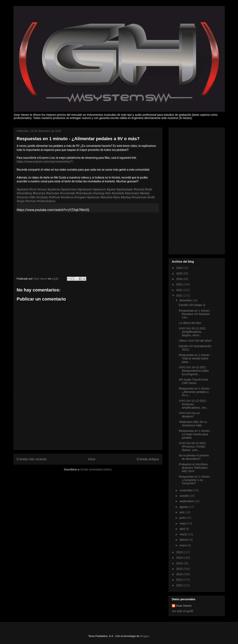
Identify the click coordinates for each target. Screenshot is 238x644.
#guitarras (54, 189)
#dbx (33, 197)
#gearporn (99, 189)
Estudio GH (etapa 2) (192, 305)
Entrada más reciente (32, 459)
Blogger (144, 636)
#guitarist (23, 189)
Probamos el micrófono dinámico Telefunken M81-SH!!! (193, 468)
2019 (180, 558)
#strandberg (24, 193)
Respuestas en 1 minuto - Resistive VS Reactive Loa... (195, 314)
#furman (31, 201)
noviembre (187, 490)
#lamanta (107, 197)
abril (183, 529)
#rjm (108, 193)
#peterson (94, 197)
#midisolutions (46, 201)
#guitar (111, 189)
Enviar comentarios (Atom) (96, 469)
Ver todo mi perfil (182, 611)
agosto (184, 507)
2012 (180, 585)
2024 (180, 279)
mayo (183, 523)
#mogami (80, 197)
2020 (180, 552)
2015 (180, 569)
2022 (180, 290)
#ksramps (39, 193)
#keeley (145, 193)
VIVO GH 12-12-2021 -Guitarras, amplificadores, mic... (193, 404)
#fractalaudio (84, 193)
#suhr (149, 189)
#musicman (139, 197)
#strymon (23, 197)
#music (42, 189)
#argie (21, 201)
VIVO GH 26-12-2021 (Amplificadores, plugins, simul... (192, 332)
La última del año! (190, 323)
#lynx (117, 197)
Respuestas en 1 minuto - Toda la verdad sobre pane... (195, 358)
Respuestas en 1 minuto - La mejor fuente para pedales (195, 434)
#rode (151, 197)
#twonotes (53, 193)
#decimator (132, 193)
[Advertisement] (88, 421)
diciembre (186, 300)
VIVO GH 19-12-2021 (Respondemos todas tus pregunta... (194, 371)
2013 (180, 580)
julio (182, 512)
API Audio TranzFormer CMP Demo (193, 381)
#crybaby (42, 197)
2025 (180, 273)
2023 (180, 284)
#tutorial (139, 189)
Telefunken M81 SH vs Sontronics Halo (193, 424)
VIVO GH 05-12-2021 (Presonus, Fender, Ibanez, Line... (192, 447)
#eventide (118, 193)
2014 (180, 574)
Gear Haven (184, 606)
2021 (180, 295)
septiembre (187, 501)
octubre (185, 496)
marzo (184, 534)
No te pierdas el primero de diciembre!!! (194, 457)
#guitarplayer (125, 189)
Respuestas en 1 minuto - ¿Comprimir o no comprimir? (195, 480)
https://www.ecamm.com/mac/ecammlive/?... (46, 162)
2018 (180, 563)
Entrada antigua (148, 459)
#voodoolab (68, 193)
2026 (180, 268)
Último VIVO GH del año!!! (195, 341)
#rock (33, 189)
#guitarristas (69, 189)
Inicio (91, 459)
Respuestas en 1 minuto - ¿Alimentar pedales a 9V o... (195, 392)
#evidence (67, 197)
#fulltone (54, 197)
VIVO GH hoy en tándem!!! (189, 415)
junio (183, 518)
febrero (184, 540)
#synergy (99, 193)
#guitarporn (85, 189)
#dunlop (126, 197)
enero (184, 545)
